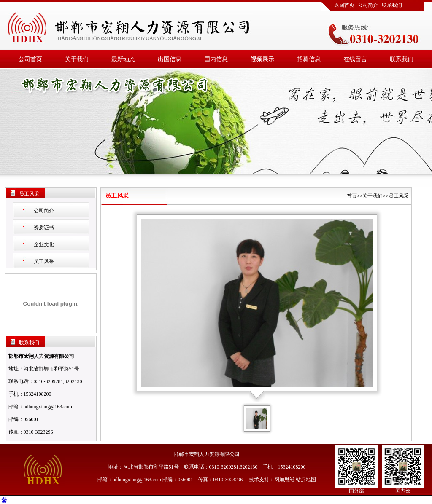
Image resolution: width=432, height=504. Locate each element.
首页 (352, 196)
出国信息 (170, 59)
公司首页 (30, 59)
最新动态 (123, 59)
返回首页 (344, 5)
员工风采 (44, 261)
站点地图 (306, 480)
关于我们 (77, 59)
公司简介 (368, 5)
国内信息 (216, 59)
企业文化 (44, 244)
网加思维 (284, 480)
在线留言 (355, 59)
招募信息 (309, 59)
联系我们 (392, 5)
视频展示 (262, 59)
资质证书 (44, 228)
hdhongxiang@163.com (48, 407)
